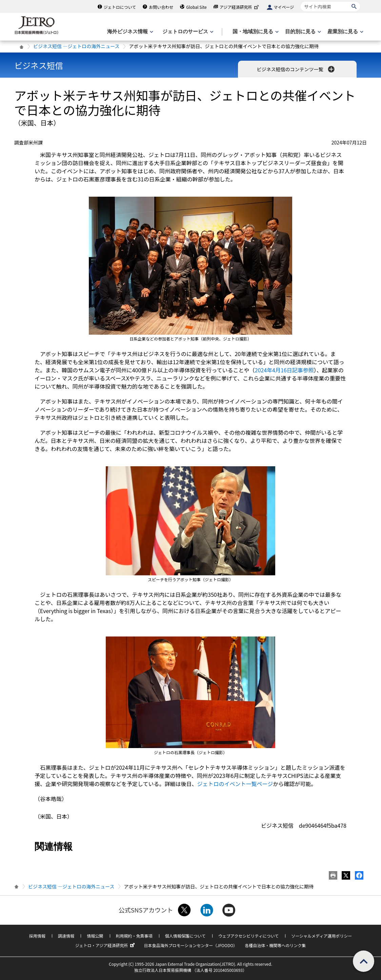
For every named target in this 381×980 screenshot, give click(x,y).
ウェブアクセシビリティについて (248, 936)
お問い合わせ (161, 7)
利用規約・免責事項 (134, 936)
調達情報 (66, 936)
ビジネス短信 (39, 65)
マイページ (284, 7)
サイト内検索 (300, 2)
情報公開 (95, 936)
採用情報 (37, 936)
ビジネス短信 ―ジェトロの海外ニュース (76, 46)
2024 (284, 370)
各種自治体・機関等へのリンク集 (275, 945)
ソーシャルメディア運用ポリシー (322, 936)
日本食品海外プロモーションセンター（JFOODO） (190, 945)
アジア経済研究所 (240, 7)
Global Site (196, 7)
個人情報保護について (185, 936)
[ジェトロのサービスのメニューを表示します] (187, 32)
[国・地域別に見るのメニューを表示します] (255, 32)
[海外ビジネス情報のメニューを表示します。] (129, 32)
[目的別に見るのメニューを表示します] (302, 32)
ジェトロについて (120, 7)
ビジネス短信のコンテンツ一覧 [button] (296, 69)
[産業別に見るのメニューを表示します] (345, 32)
